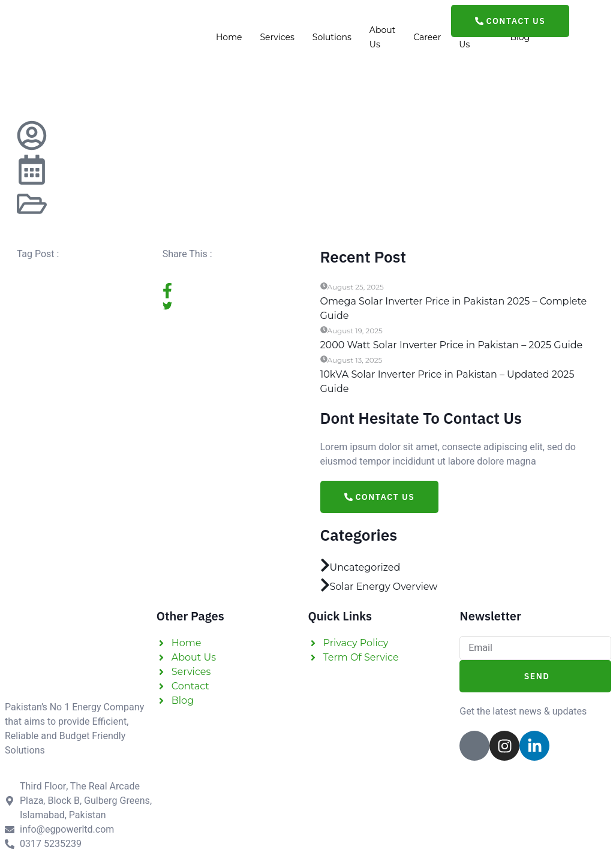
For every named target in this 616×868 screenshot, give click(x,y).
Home (229, 38)
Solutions (332, 38)
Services (277, 38)
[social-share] (229, 291)
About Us (382, 38)
